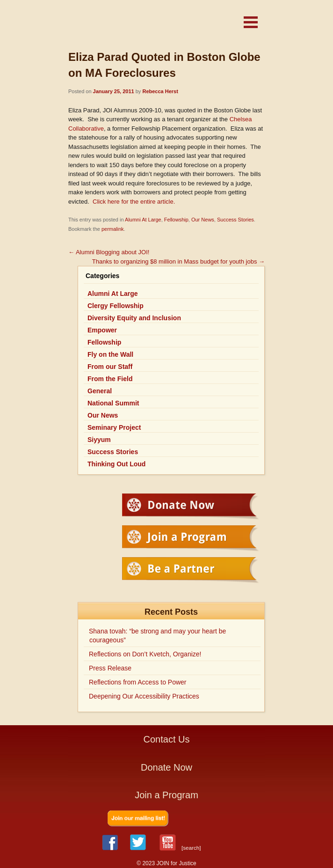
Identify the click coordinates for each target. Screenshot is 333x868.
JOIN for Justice (138, 25)
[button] (251, 22)
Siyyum (99, 440)
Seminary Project (114, 427)
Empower (102, 330)
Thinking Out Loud (116, 464)
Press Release (110, 668)
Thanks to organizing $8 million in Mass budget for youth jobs (178, 261)
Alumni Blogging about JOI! (109, 252)
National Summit (113, 403)
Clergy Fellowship (116, 306)
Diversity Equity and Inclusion (134, 318)
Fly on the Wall (110, 354)
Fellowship (176, 220)
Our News (203, 220)
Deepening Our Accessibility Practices (144, 696)
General (100, 391)
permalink (113, 229)
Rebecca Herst (160, 91)
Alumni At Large (143, 220)
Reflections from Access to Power (138, 682)
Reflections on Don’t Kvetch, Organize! (145, 654)
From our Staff (110, 367)
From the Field (110, 379)
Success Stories (235, 220)
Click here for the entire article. (133, 202)
